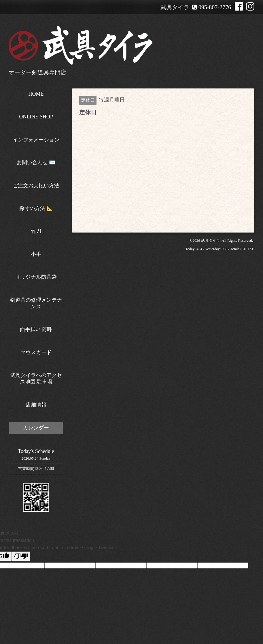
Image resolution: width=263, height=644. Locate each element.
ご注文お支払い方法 (36, 186)
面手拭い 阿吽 (36, 329)
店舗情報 (36, 405)
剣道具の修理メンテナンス (36, 303)
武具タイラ (210, 240)
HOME (36, 94)
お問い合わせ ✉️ (36, 163)
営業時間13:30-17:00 (36, 469)
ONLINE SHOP (36, 117)
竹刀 (36, 231)
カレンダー (36, 428)
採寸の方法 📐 (36, 208)
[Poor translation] (21, 556)
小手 (36, 254)
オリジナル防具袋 (36, 277)
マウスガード (36, 352)
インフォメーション (36, 140)
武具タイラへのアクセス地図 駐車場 (36, 378)
